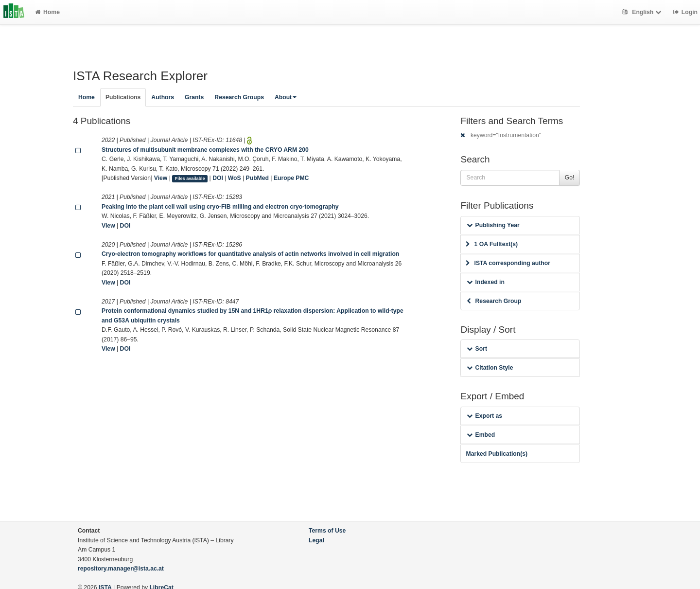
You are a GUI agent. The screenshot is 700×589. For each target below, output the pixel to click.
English (643, 12)
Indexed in (485, 282)
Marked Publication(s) (497, 454)
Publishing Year (493, 225)
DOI (218, 178)
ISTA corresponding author (508, 263)
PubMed (257, 178)
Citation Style (490, 368)
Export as (484, 416)
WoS (235, 178)
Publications (123, 97)
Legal (316, 540)
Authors (163, 97)
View (161, 178)
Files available (190, 178)
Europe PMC (291, 178)
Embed (481, 435)
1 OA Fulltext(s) (492, 244)
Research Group (494, 301)
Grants (194, 97)
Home (47, 12)
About (286, 97)
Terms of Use (327, 531)
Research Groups (239, 97)
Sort (477, 349)
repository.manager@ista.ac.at (121, 569)
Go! (570, 178)
